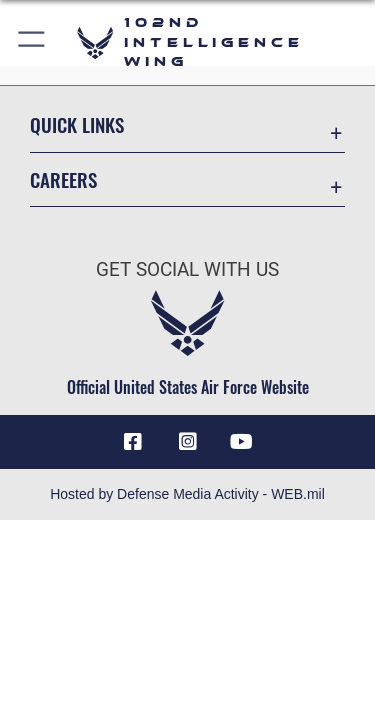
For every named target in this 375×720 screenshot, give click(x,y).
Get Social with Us (187, 269)
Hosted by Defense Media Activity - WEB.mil (187, 494)
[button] (32, 42)
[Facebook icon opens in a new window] (133, 442)
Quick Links (77, 124)
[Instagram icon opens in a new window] (188, 442)
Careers (63, 179)
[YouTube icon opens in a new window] (242, 442)
